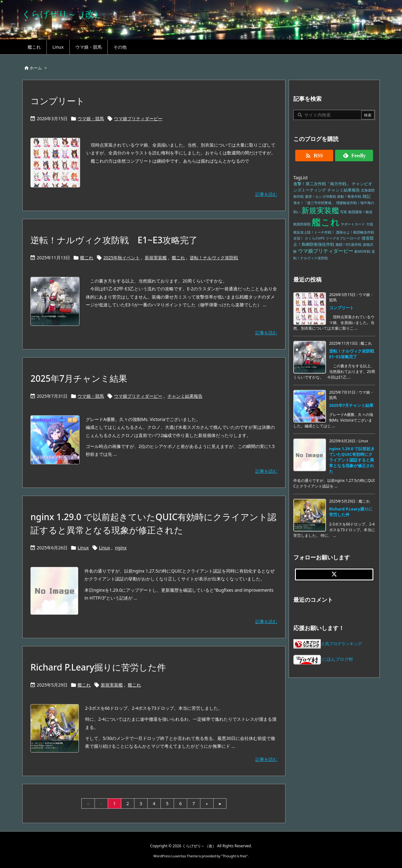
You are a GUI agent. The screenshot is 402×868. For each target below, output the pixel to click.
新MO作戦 (362, 251)
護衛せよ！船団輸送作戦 (355, 232)
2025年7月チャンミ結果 (79, 378)
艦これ (87, 258)
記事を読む (266, 194)
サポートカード (353, 224)
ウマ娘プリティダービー (138, 119)
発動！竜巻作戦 (349, 197)
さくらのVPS (315, 238)
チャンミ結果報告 (185, 396)
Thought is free (234, 856)
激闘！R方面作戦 (349, 245)
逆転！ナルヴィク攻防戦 (214, 258)
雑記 (367, 196)
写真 (344, 212)
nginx (121, 548)
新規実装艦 (156, 258)
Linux (83, 548)
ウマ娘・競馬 (91, 119)
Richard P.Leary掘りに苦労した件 (98, 667)
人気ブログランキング (341, 644)
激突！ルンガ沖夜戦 (321, 197)
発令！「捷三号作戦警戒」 (314, 203)
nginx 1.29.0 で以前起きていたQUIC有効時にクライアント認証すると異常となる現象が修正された (352, 460)
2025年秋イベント (122, 258)
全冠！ (299, 238)
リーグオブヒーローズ (343, 238)
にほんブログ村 (323, 659)
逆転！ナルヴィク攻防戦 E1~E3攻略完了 (114, 240)
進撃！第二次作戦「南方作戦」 (322, 184)
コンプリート (58, 101)
